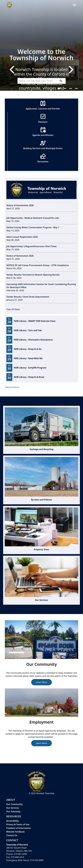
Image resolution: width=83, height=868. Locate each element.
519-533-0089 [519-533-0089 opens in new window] (37, 860)
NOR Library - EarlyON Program (30, 368)
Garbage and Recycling (41, 449)
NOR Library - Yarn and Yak (28, 330)
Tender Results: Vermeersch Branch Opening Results (33, 275)
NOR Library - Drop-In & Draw (29, 377)
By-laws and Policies (41, 500)
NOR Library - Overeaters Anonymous (33, 340)
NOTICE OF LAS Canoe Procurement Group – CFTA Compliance (38, 265)
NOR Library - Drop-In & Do (28, 349)
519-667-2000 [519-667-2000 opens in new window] (20, 854)
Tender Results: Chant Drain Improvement (28, 297)
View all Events (12, 387)
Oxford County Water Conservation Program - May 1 (33, 227)
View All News (13, 309)
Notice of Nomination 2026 (20, 205)
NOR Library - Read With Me (28, 358)
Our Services (41, 600)
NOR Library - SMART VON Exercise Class (35, 321)
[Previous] (13, 70)
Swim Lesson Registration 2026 (22, 237)
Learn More (42, 682)
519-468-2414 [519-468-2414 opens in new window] (17, 857)
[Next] (70, 70)
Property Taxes (41, 549)
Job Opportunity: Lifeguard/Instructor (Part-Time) (31, 246)
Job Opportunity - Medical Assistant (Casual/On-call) (33, 218)
